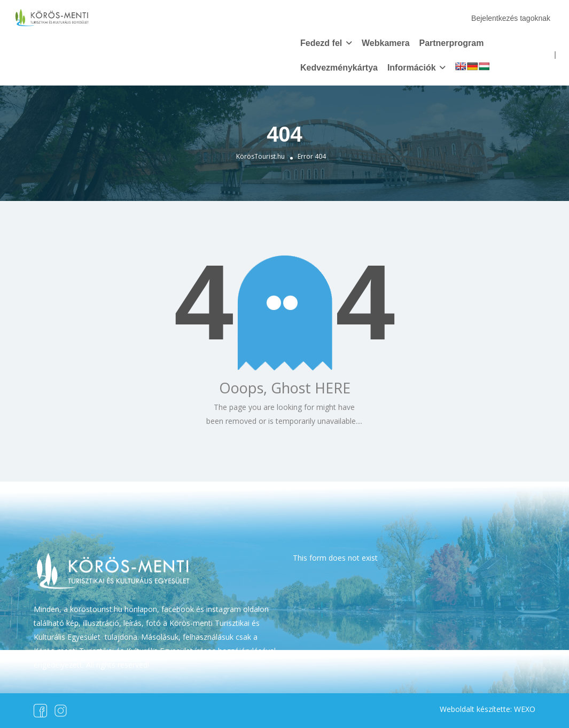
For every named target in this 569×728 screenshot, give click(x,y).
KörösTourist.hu (260, 156)
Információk (412, 68)
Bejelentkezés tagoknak (511, 18)
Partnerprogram (451, 43)
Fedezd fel (321, 43)
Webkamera (386, 43)
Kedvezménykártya (339, 68)
